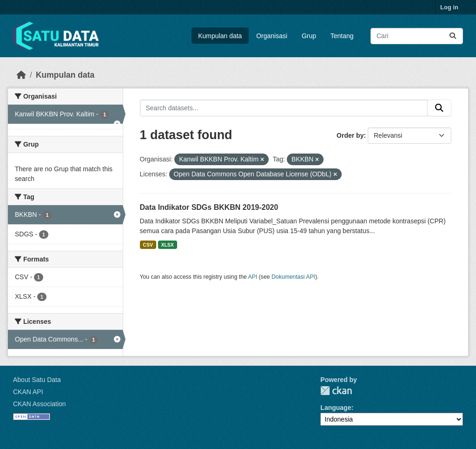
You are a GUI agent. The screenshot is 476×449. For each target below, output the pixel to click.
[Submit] (453, 36)
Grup (309, 36)
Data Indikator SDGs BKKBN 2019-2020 (209, 207)
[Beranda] (21, 75)
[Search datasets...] (417, 36)
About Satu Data (37, 380)
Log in (449, 7)
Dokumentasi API (293, 277)
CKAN (336, 391)
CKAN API (28, 392)
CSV (148, 245)
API (253, 277)
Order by (350, 135)
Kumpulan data (220, 36)
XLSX (167, 245)
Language (336, 408)
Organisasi (272, 36)
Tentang (342, 36)
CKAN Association (40, 404)
